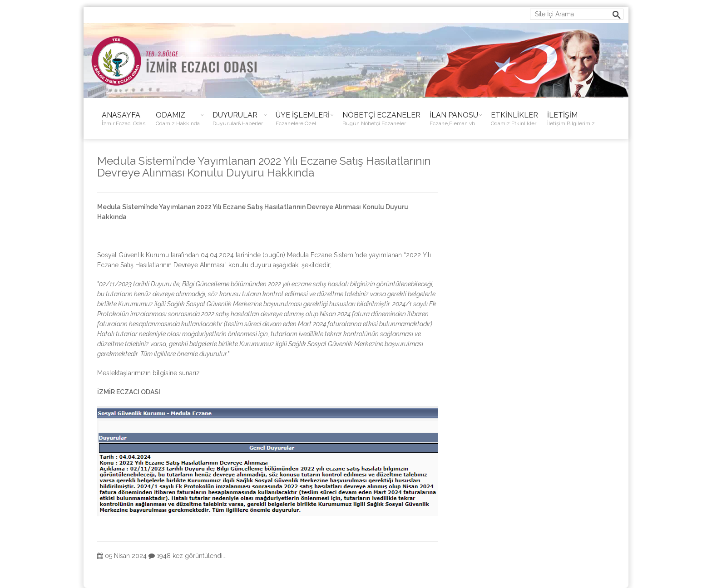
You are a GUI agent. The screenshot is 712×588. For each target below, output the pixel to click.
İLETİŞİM (571, 119)
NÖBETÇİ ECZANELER (381, 119)
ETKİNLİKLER (514, 119)
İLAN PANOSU (454, 119)
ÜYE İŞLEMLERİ (303, 119)
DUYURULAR (238, 119)
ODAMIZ (178, 119)
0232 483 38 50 (223, 13)
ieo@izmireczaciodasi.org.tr (136, 13)
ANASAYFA (124, 119)
